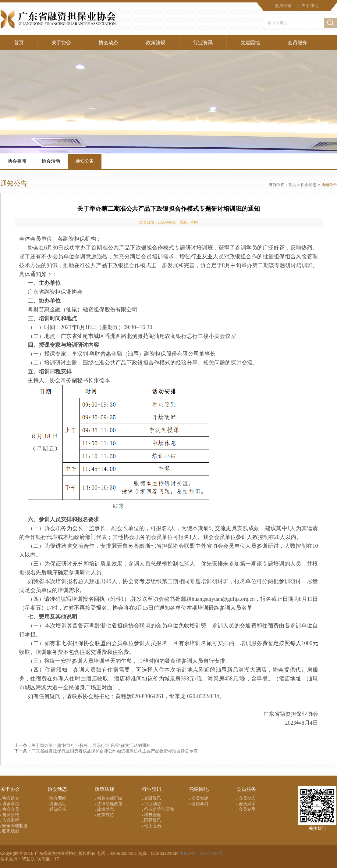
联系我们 (10, 831)
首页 (19, 43)
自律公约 (10, 815)
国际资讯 (152, 820)
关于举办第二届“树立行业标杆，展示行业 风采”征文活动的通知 (91, 745)
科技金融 (152, 815)
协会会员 (10, 809)
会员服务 (297, 43)
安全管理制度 (14, 826)
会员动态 (246, 798)
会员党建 (199, 798)
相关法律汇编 (109, 798)
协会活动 (51, 161)
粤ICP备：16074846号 (201, 853)
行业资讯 (203, 43)
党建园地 (250, 43)
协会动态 (108, 43)
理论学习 (199, 804)
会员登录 (283, 5)
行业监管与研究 (158, 809)
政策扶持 (104, 815)
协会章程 (10, 804)
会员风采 (246, 804)
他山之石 (152, 826)
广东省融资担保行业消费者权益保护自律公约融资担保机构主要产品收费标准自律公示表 (115, 751)
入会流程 (10, 820)
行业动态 (152, 804)
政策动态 (104, 809)
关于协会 (61, 43)
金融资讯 (152, 798)
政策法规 (156, 43)
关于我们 (310, 5)
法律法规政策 (109, 804)
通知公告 (85, 161)
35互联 (29, 859)
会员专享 (246, 809)
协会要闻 (17, 161)
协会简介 (10, 798)
